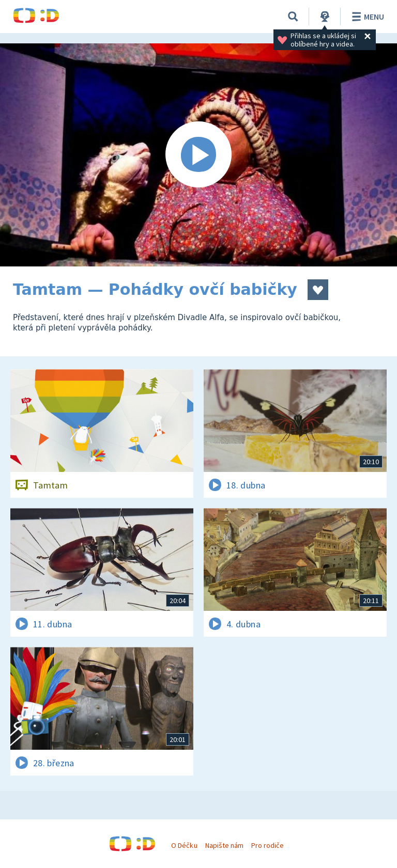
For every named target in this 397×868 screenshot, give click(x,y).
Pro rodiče (268, 845)
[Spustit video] (198, 155)
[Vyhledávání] (293, 17)
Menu (366, 17)
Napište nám (224, 845)
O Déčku (184, 845)
